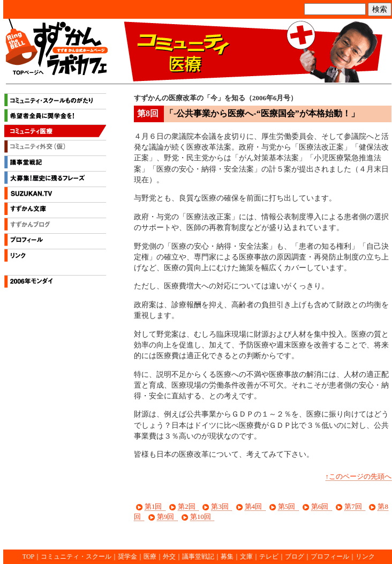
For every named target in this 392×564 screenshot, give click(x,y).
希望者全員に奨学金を (55, 117)
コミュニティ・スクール (76, 556)
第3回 (220, 506)
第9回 (165, 517)
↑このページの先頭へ (359, 477)
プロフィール (55, 241)
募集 (227, 556)
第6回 (320, 506)
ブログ (295, 556)
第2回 (186, 506)
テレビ (269, 556)
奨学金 (127, 556)
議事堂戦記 (55, 164)
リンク (55, 257)
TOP (28, 556)
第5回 (287, 506)
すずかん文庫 (55, 210)
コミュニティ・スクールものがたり (55, 101)
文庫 (246, 556)
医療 (150, 556)
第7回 (353, 506)
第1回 (153, 506)
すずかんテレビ (55, 195)
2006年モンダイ (55, 283)
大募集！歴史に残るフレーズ (55, 179)
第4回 (253, 506)
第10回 (201, 517)
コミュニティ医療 (55, 132)
